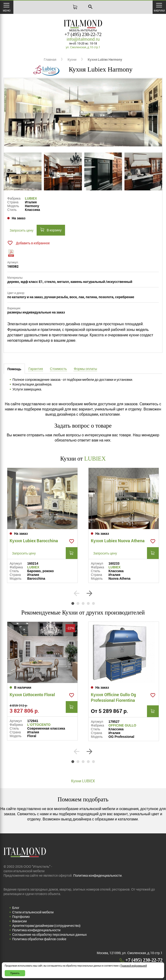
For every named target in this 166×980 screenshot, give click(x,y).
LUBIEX (31, 198)
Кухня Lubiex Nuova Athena (118, 541)
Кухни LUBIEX (83, 781)
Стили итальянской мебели (33, 912)
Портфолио (21, 917)
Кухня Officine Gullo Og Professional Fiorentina (113, 697)
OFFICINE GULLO (122, 725)
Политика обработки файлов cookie (39, 939)
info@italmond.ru (83, 39)
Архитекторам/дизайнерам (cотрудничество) (46, 926)
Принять (15, 973)
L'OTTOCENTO (39, 725)
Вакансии (19, 921)
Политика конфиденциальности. (98, 875)
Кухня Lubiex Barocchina (34, 541)
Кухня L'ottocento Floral (32, 695)
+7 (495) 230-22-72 (83, 34)
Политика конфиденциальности (36, 930)
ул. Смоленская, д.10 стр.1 (83, 47)
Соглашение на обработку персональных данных (49, 934)
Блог (16, 908)
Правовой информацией (134, 966)
